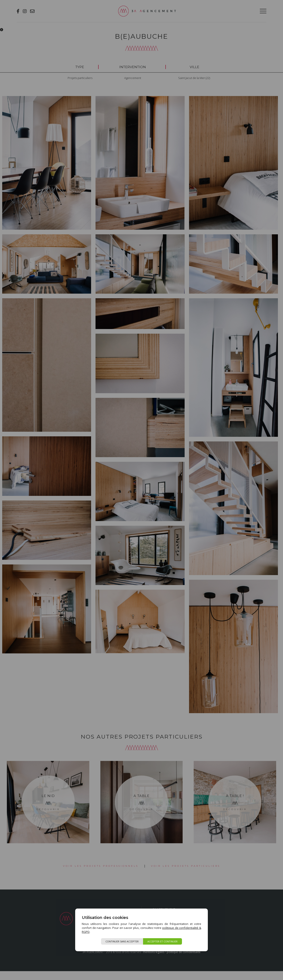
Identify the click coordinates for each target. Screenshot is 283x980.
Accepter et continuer (163, 941)
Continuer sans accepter (122, 941)
